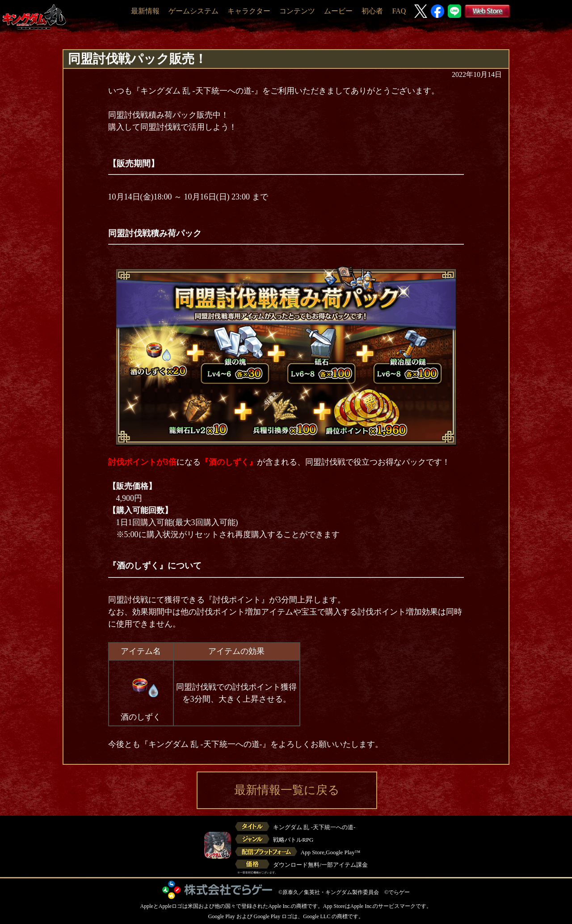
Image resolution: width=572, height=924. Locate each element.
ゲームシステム (193, 11)
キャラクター (249, 11)
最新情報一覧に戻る (287, 790)
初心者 (372, 11)
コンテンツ (297, 11)
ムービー (338, 11)
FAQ (399, 11)
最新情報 (145, 11)
